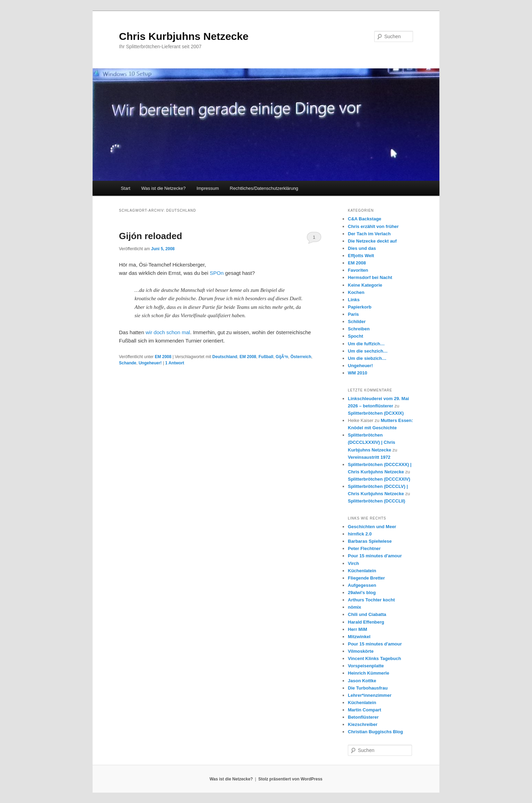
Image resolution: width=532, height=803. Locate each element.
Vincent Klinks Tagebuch (374, 658)
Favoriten (358, 270)
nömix (354, 607)
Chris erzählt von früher (373, 226)
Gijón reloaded (151, 236)
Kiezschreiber (363, 724)
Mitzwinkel (359, 637)
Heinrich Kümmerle (368, 673)
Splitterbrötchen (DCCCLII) (376, 501)
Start (125, 188)
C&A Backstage (364, 219)
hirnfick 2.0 (360, 534)
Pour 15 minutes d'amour (375, 556)
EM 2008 (163, 357)
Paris (353, 314)
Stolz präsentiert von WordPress (290, 779)
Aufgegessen (362, 585)
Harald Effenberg (366, 622)
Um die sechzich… (368, 351)
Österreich (301, 357)
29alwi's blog (362, 593)
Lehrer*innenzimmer (370, 695)
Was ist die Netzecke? (163, 188)
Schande (128, 363)
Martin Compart (364, 710)
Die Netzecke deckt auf (372, 241)
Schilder (357, 322)
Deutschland (225, 357)
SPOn (217, 273)
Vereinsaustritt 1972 (369, 457)
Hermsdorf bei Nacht (370, 277)
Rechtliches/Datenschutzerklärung (264, 188)
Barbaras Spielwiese (370, 541)
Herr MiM (358, 629)
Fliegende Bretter (366, 578)
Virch (353, 563)
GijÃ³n (282, 357)
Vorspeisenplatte (366, 666)
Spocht (355, 336)
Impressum (208, 188)
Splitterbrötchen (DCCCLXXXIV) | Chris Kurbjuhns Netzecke (372, 442)
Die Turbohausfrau (368, 688)
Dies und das (362, 248)
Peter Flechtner (364, 548)
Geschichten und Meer (372, 527)
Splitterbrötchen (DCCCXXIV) (379, 479)
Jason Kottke (362, 681)
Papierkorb (360, 307)
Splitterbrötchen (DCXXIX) (376, 413)
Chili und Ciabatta (367, 614)
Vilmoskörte (361, 651)
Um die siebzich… (367, 358)
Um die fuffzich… (366, 344)
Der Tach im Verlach (369, 234)
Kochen (356, 292)
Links (354, 300)
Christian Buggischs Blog (375, 732)
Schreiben (359, 329)
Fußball (266, 357)
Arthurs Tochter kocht (371, 600)
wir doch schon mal (168, 332)
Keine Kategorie (365, 285)
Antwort (175, 363)
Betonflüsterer (363, 717)
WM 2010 (358, 373)
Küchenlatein (362, 571)
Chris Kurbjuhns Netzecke (184, 36)
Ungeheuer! (150, 363)
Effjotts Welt (361, 256)
